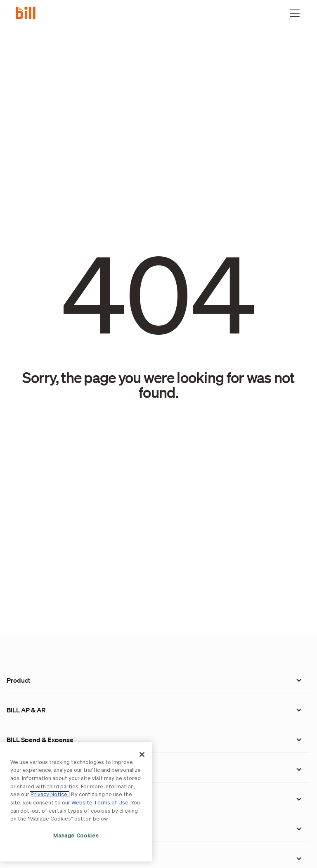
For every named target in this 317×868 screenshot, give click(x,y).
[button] (293, 13)
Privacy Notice (50, 795)
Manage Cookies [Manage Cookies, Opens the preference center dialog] (76, 836)
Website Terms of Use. (101, 803)
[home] (29, 13)
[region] (76, 802)
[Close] (142, 754)
